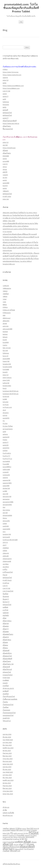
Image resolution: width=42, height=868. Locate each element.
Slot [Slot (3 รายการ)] (12, 837)
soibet (5, 523)
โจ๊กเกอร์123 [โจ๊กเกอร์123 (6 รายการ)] (15, 851)
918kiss (5, 69)
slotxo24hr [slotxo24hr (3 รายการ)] (22, 837)
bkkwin (5, 337)
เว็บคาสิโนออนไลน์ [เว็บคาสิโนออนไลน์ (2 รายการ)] (29, 849)
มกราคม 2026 (7, 742)
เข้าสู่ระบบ (6, 807)
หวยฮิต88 (6, 680)
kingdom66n (7, 386)
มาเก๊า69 (5, 610)
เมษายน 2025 (7, 767)
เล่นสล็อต (6, 694)
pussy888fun (7, 467)
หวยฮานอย (6, 678)
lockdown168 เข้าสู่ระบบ (11, 391)
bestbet (5, 332)
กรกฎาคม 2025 (8, 759)
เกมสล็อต (6, 686)
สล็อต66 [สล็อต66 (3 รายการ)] (34, 842)
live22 (5, 388)
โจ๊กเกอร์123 (7, 721)
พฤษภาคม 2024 (8, 794)
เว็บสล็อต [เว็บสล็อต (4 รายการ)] (6, 851)
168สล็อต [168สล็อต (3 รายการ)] (6, 828)
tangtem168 (7, 534)
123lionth (6, 286)
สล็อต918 (6, 637)
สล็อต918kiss (7, 640)
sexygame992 (7, 505)
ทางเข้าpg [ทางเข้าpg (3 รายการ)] (16, 839)
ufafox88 (6, 556)
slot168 (5, 145)
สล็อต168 (6, 623)
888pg (5, 305)
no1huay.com (7, 407)
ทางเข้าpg (6, 583)
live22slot (6, 105)
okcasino (6, 413)
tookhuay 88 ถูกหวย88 (10, 540)
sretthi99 (6, 526)
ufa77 (5, 545)
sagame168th (7, 483)
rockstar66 (6, 475)
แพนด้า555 (6, 718)
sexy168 (5, 494)
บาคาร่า (5, 164)
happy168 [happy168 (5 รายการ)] (14, 830)
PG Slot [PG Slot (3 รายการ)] (26, 833)
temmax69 (6, 537)
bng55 (5, 340)
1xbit (4, 302)
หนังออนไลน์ (7, 672)
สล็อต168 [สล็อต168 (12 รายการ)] (8, 844)
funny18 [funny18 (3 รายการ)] (36, 828)
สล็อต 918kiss (7, 621)
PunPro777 (6, 456)
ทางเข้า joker (7, 196)
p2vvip (5, 415)
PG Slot (5, 423)
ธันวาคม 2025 (7, 745)
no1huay (6, 405)
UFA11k (5, 542)
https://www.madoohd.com (12, 75)
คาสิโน (5, 569)
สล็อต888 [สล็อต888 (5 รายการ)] (30, 844)
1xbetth (5, 175)
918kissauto (7, 313)
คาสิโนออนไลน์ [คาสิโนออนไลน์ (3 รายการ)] (8, 839)
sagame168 (6, 480)
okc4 (4, 410)
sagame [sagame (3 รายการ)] (27, 835)
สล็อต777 (6, 629)
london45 (6, 396)
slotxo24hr (6, 521)
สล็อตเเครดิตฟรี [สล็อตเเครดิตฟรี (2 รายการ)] (19, 849)
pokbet (5, 450)
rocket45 (6, 472)
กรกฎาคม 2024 (8, 791)
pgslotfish (6, 448)
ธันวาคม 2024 (7, 778)
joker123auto (7, 378)
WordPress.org (8, 815)
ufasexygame (7, 559)
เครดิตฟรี (6, 691)
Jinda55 (5, 372)
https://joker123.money (11, 72)
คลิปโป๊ (5, 172)
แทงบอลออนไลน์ (8, 715)
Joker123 (6, 375)
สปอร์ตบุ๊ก (6, 615)
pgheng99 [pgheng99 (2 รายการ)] (20, 833)
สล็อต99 (5, 150)
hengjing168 (7, 364)
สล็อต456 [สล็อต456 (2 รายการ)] (16, 845)
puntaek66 (6, 461)
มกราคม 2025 (7, 775)
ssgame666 (6, 529)
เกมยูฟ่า (5, 683)
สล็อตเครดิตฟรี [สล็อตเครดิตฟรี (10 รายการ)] (27, 846)
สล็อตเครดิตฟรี (7, 659)
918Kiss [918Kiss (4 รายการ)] (19, 828)
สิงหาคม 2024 (7, 788)
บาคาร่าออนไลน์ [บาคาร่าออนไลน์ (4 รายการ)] (9, 842)
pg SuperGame (8, 429)
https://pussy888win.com (11, 88)
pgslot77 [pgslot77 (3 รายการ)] (6, 835)
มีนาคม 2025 (7, 769)
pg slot (5, 177)
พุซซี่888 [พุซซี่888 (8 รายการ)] (19, 842)
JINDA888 (6, 156)
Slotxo (5, 518)
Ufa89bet (6, 548)
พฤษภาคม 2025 (8, 764)
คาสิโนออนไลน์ (8, 572)
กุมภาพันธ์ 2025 (8, 772)
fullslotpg (6, 102)
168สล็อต (6, 294)
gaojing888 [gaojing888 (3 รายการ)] (6, 830)
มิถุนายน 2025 (7, 761)
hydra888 (6, 369)
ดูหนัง (4, 83)
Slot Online (6, 510)
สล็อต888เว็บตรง (8, 634)
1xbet (5, 299)
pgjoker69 (6, 437)
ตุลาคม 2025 (7, 751)
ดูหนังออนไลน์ (7, 113)
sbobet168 (6, 488)
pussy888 (6, 161)
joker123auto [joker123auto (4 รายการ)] (32, 830)
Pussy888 (6, 464)
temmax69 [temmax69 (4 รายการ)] (30, 837)
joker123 (6, 80)
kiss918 (5, 186)
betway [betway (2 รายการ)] (24, 829)
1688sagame (7, 288)
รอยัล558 (6, 613)
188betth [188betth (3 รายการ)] (12, 828)
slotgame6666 (7, 515)
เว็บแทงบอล (6, 710)
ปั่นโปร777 (6, 602)
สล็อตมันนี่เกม (7, 653)
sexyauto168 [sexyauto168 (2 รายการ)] (6, 837)
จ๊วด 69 (5, 575)
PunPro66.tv (7, 453)
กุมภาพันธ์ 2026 (8, 740)
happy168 (6, 361)
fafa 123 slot (7, 348)
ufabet (5, 551)
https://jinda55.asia (9, 148)
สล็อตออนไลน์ (7, 656)
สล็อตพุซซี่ (6, 651)
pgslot (5, 94)
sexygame (6, 499)
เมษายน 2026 (7, 734)
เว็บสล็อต (6, 707)
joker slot (6, 199)
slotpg (5, 169)
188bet (5, 296)
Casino (5, 345)
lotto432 (5, 402)
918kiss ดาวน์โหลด (9, 310)
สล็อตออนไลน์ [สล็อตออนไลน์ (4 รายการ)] (14, 847)
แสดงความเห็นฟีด (8, 813)
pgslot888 (6, 183)
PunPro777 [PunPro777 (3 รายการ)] (13, 835)
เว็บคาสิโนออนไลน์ (9, 696)
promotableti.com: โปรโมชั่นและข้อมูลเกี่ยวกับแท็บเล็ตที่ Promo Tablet (21, 8)
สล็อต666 (6, 626)
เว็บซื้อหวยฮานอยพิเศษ (10, 699)
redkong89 (6, 469)
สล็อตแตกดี (6, 667)
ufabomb (6, 553)
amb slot (6, 326)
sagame (5, 77)
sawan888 (6, 486)
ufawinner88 (7, 561)
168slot (5, 291)
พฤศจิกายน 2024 (8, 780)
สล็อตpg (5, 645)
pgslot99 (6, 445)
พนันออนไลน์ (7, 605)
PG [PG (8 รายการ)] (12, 833)
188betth (6, 191)
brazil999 (6, 342)
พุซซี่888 (5, 607)
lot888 (5, 399)
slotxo (5, 167)
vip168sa (6, 564)
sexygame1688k (8, 502)
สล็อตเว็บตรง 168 (8, 664)
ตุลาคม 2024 (7, 783)
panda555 (6, 418)
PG (4, 421)
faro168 (5, 350)
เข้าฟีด (5, 810)
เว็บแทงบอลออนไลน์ (9, 713)
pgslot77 (6, 96)
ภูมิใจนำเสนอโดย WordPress (11, 864)
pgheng (5, 434)
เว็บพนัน (5, 702)
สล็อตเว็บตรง (7, 126)
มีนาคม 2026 (7, 737)
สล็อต (4, 618)
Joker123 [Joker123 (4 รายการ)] (23, 830)
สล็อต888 (6, 632)
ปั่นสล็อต (5, 594)
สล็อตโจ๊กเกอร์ (7, 669)
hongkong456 (7, 367)
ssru (4, 532)
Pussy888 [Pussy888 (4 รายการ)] (20, 835)
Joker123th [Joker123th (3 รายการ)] (6, 833)
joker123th (6, 380)
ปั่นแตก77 (6, 599)
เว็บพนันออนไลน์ (8, 705)
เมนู (21, 22)
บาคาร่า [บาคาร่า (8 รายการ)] (24, 839)
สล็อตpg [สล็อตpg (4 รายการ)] (6, 847)
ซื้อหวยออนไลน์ (8, 129)
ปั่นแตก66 (6, 596)
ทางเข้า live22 (7, 580)
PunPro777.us (7, 459)
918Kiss (5, 307)
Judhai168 (6, 383)
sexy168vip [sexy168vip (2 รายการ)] (33, 835)
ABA (4, 315)
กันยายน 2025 (7, 753)
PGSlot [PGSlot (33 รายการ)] (34, 833)
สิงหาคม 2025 (7, 756)
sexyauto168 (7, 496)
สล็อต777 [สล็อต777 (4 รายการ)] (22, 844)
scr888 (5, 491)
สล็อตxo (5, 648)
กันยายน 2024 (7, 786)
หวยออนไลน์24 (8, 675)
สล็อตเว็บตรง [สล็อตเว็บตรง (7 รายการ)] (9, 849)
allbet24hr (6, 321)
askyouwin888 (7, 329)
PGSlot (5, 440)
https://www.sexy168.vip (11, 123)
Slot (4, 507)
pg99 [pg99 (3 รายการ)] (15, 833)
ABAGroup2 (7, 318)
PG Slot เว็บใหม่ (8, 426)
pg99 (4, 99)
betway (5, 334)
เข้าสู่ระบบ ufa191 (8, 688)
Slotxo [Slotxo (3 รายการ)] (16, 837)
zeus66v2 (6, 567)
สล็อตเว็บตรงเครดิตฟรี (10, 121)
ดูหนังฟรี (5, 110)
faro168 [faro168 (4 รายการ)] (30, 828)
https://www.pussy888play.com (13, 86)
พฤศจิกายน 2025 (8, 748)
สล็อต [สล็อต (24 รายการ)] (27, 841)
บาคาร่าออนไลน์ (8, 591)
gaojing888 (6, 359)
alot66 (5, 323)
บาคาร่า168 (6, 91)
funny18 (5, 356)
